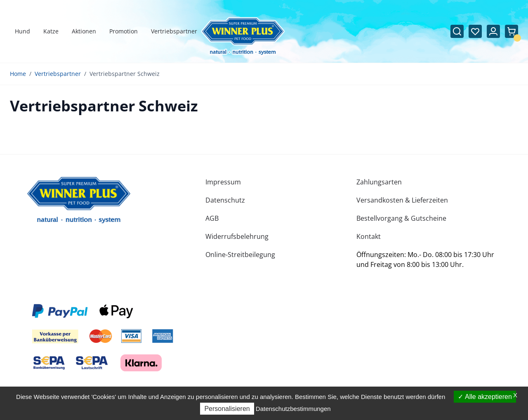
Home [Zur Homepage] (18, 74)
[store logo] (79, 200)
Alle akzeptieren (485, 397)
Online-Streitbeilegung (240, 255)
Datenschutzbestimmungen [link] (293, 409)
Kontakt (369, 236)
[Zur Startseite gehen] (243, 37)
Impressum (223, 182)
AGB (212, 218)
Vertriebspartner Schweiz (125, 74)
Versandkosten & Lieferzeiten (402, 200)
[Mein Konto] (493, 31)
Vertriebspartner (58, 74)
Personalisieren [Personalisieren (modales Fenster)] (227, 409)
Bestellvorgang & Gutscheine (401, 218)
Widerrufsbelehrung (237, 236)
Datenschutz (225, 200)
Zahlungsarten (379, 182)
